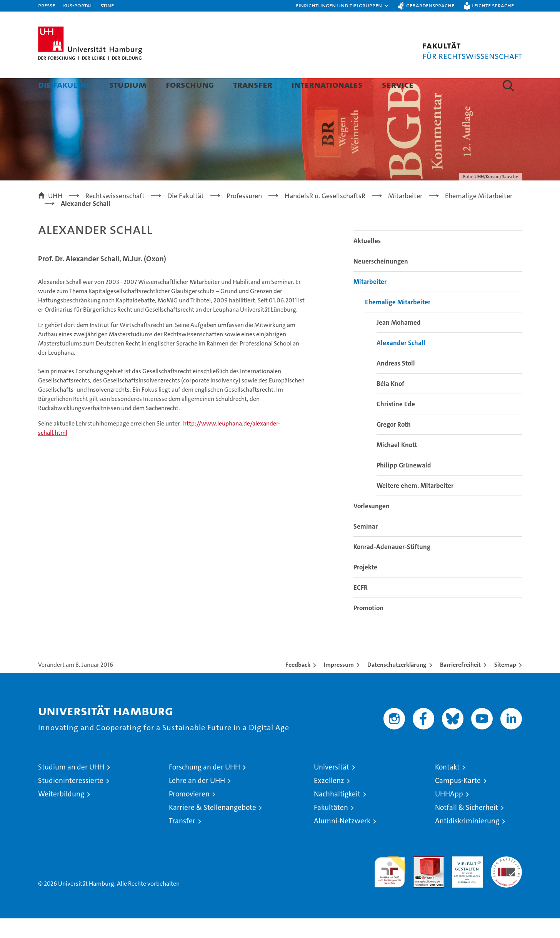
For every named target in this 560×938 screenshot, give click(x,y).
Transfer (253, 84)
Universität (332, 787)
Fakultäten (331, 827)
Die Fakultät (64, 84)
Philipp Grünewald (404, 485)
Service (398, 84)
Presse (47, 5)
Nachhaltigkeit (337, 814)
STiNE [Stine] (107, 5)
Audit (420, 880)
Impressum (339, 684)
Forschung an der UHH (204, 787)
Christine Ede (396, 424)
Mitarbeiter (370, 301)
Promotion (368, 628)
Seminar (366, 546)
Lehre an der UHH (197, 800)
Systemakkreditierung (506, 880)
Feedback (298, 684)
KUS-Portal (78, 5)
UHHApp (449, 814)
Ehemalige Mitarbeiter (398, 322)
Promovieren (189, 814)
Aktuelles (367, 260)
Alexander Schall (401, 362)
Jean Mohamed (399, 342)
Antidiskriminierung (467, 840)
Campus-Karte (458, 800)
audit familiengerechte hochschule (390, 888)
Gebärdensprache (430, 5)
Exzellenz (329, 800)
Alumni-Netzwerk (342, 840)
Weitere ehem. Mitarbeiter (415, 505)
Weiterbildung (61, 814)
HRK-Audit (466, 880)
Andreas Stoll (396, 383)
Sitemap (505, 684)
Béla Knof (390, 403)
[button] (343, 6)
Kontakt (447, 787)
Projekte (365, 587)
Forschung (190, 84)
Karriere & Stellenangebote (212, 827)
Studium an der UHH (71, 787)
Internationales (327, 84)
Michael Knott (397, 464)
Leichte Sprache (493, 5)
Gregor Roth (394, 444)
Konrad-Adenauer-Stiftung (392, 566)
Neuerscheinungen (381, 281)
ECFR (361, 607)
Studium (128, 84)
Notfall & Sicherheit (467, 827)
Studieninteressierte (71, 800)
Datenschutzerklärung (397, 684)
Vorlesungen (372, 526)
